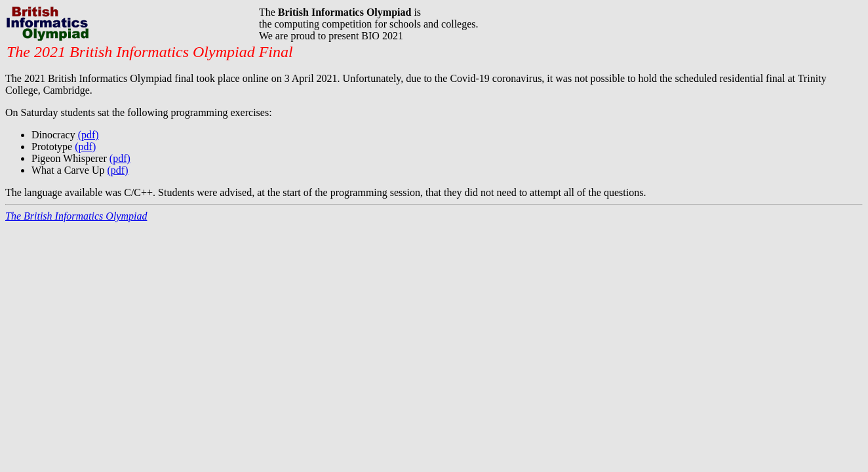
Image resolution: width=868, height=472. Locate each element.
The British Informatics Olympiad (76, 216)
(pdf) (89, 135)
